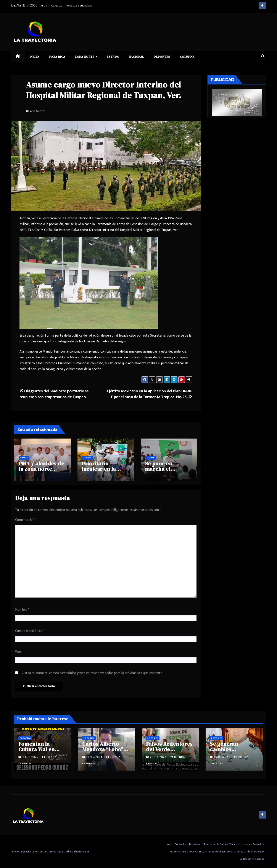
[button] (263, 56)
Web (18, 652)
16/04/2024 (222, 757)
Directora (195, 844)
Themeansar (81, 852)
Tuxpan (24, 458)
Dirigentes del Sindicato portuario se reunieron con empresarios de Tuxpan (54, 394)
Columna (187, 57)
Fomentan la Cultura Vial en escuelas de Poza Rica (234, 844)
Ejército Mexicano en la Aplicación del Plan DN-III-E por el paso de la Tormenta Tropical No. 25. (149, 394)
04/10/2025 (31, 757)
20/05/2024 (95, 757)
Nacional (137, 57)
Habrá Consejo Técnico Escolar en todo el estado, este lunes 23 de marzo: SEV (217, 852)
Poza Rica (57, 57)
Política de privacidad (79, 6)
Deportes (162, 57)
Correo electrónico (30, 631)
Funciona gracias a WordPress (30, 852)
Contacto (57, 6)
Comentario (25, 520)
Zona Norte (85, 57)
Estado (113, 57)
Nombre (22, 610)
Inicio (44, 6)
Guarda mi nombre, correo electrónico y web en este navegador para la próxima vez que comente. (92, 673)
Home (167, 844)
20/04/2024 (159, 757)
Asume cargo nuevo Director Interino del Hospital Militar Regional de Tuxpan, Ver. (104, 90)
